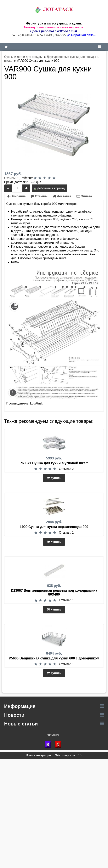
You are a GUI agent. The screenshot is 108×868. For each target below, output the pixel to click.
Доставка (62, 196)
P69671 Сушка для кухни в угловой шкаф (54, 463)
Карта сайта (53, 735)
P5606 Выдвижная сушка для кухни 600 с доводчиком (54, 658)
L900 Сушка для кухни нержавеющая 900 (54, 527)
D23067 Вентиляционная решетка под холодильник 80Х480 (54, 592)
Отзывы (10, 178)
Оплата (84, 196)
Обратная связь (81, 35)
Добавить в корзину (49, 188)
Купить (54, 478)
